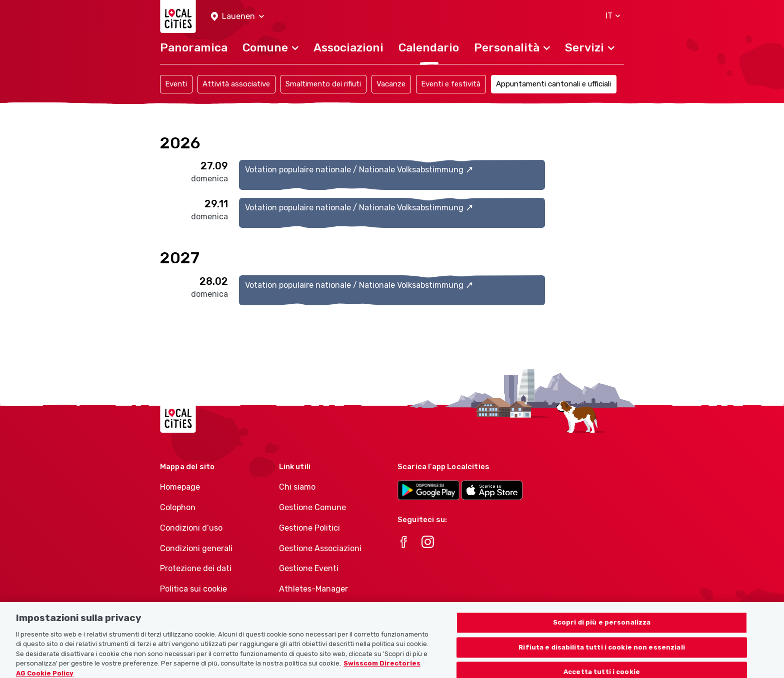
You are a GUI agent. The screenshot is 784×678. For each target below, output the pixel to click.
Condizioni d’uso (191, 528)
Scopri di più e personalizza (602, 631)
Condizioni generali (196, 548)
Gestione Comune (312, 507)
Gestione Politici (309, 528)
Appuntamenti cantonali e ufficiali (553, 84)
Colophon (178, 507)
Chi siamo (297, 487)
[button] (237, 17)
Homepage (180, 487)
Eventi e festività (451, 84)
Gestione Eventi (309, 568)
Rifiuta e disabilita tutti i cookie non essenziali (602, 656)
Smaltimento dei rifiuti (323, 84)
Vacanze (391, 84)
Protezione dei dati (196, 568)
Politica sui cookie (193, 589)
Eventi (176, 84)
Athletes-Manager (313, 589)
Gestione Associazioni (320, 548)
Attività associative (236, 84)
